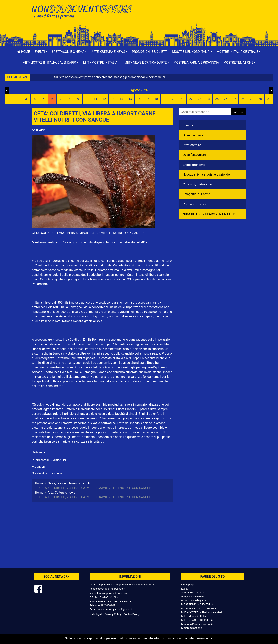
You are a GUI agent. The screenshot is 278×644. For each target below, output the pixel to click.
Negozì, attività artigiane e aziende (206, 174)
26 (225, 99)
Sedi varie (39, 130)
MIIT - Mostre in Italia (194, 616)
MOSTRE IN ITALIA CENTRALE (199, 608)
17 (147, 99)
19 (165, 99)
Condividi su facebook (47, 473)
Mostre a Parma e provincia (196, 62)
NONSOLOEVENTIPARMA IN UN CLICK (209, 214)
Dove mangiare (193, 135)
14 (121, 99)
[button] (41, 52)
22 (191, 99)
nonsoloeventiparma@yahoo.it (107, 589)
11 (96, 99)
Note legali (96, 614)
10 (87, 99)
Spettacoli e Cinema (193, 592)
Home (24, 52)
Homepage (188, 585)
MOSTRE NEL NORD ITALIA (197, 604)
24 (208, 99)
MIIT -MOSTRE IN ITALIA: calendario (202, 612)
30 (260, 99)
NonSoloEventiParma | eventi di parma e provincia (84, 11)
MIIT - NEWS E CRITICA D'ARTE (199, 620)
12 (104, 99)
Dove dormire (192, 145)
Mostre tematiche (192, 628)
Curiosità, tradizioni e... (198, 184)
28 (243, 99)
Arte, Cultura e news (193, 596)
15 (130, 99)
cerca (239, 112)
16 (139, 99)
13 (113, 99)
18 (156, 99)
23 (199, 99)
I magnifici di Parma (197, 194)
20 (174, 99)
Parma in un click (195, 204)
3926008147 (108, 605)
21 (182, 99)
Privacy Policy (113, 614)
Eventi (185, 589)
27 (234, 99)
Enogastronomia (194, 165)
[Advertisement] (194, 16)
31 (269, 99)
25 (217, 99)
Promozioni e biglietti (150, 52)
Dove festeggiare (194, 155)
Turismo (188, 125)
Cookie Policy (132, 614)
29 (252, 99)
